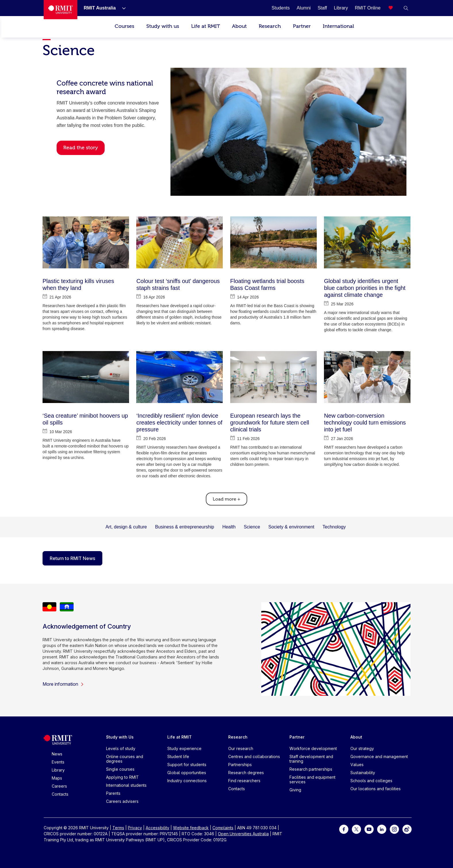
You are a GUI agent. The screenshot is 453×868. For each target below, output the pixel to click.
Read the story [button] (81, 148)
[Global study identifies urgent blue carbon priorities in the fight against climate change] (367, 242)
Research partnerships (311, 769)
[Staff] (322, 8)
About (239, 26)
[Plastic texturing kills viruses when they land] (86, 242)
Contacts (60, 794)
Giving (295, 790)
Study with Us (120, 737)
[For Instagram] (394, 829)
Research (270, 26)
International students (126, 785)
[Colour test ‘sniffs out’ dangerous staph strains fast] (180, 242)
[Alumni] (304, 8)
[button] (406, 8)
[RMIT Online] (368, 8)
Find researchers (244, 781)
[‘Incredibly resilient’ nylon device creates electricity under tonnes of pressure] (180, 377)
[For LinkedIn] (382, 829)
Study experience (184, 748)
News (57, 754)
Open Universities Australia (243, 834)
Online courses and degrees (125, 759)
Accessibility (158, 828)
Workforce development (313, 748)
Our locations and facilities (376, 789)
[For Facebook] (344, 829)
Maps (57, 778)
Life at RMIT (206, 26)
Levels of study (121, 748)
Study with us (163, 26)
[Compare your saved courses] (394, 8)
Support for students (187, 765)
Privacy (135, 828)
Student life (178, 756)
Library (58, 770)
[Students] (281, 8)
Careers (59, 786)
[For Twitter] (356, 829)
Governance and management (379, 756)
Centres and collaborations (254, 756)
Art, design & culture (126, 527)
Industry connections (187, 781)
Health (229, 527)
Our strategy (362, 748)
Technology (334, 527)
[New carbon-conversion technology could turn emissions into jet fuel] (367, 377)
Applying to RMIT (122, 777)
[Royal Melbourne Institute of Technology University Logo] (61, 10)
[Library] (341, 8)
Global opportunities (187, 773)
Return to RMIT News (72, 558)
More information (63, 684)
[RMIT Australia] (100, 8)
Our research (241, 748)
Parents (113, 793)
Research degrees (246, 773)
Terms (118, 828)
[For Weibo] (407, 829)
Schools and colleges (371, 781)
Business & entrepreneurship (184, 527)
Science (252, 527)
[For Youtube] (369, 829)
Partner (302, 26)
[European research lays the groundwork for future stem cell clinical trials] (273, 377)
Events (58, 762)
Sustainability (363, 773)
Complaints (223, 828)
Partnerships (240, 765)
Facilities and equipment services (312, 779)
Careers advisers (122, 801)
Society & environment (291, 527)
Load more (226, 499)
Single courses (120, 769)
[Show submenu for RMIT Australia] (122, 8)
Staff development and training (311, 759)
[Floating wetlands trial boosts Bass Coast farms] (273, 242)
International (338, 26)
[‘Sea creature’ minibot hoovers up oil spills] (86, 377)
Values (357, 765)
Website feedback (191, 828)
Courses (124, 26)
